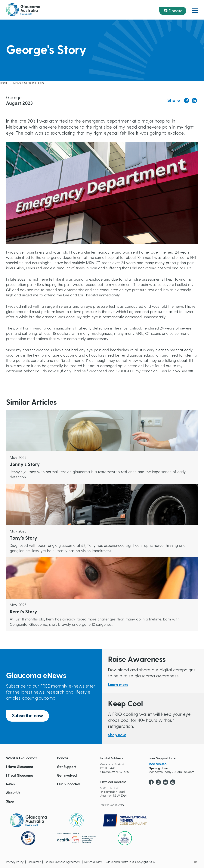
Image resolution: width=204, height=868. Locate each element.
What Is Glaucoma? (22, 758)
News (10, 784)
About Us (13, 793)
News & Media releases (29, 83)
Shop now (117, 735)
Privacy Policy (15, 862)
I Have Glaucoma (20, 767)
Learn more (118, 685)
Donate (176, 11)
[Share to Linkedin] (194, 101)
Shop (10, 802)
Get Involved (67, 776)
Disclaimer (34, 862)
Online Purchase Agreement (62, 862)
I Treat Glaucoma (20, 776)
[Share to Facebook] (187, 101)
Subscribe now (28, 716)
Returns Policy (93, 862)
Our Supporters (69, 784)
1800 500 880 (157, 764)
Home (4, 83)
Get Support (66, 767)
